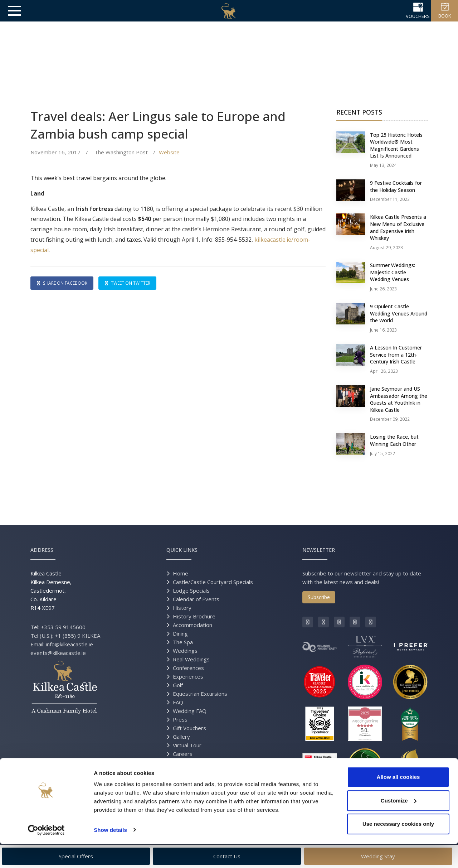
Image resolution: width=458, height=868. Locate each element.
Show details (110, 854)
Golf (178, 685)
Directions (185, 771)
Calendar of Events (196, 599)
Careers (183, 754)
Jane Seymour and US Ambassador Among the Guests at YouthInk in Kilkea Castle (399, 399)
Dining (180, 633)
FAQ (178, 702)
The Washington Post (120, 152)
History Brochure (194, 616)
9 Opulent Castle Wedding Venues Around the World (399, 313)
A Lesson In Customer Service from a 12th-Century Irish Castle (396, 355)
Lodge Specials (191, 590)
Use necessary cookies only (398, 848)
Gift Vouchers (189, 728)
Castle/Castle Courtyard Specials (213, 582)
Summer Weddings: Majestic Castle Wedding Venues (393, 272)
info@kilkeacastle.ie (69, 644)
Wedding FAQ (190, 711)
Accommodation (193, 625)
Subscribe (319, 597)
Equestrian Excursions (200, 694)
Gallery (181, 737)
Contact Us (186, 762)
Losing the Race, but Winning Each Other (394, 440)
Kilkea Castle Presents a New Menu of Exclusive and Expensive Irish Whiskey (398, 227)
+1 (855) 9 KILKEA (77, 636)
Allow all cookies (398, 801)
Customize (399, 824)
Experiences (188, 676)
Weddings (185, 651)
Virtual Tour (187, 745)
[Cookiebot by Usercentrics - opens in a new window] (46, 854)
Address (42, 550)
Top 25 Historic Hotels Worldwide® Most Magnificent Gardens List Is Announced (396, 145)
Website (169, 152)
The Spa (183, 642)
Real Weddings (191, 659)
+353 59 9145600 (63, 627)
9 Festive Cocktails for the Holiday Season (396, 186)
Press (180, 719)
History (182, 608)
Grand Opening (191, 780)
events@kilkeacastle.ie (58, 653)
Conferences (188, 668)
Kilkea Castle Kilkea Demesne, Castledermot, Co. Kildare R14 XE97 (51, 590)
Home (181, 573)
